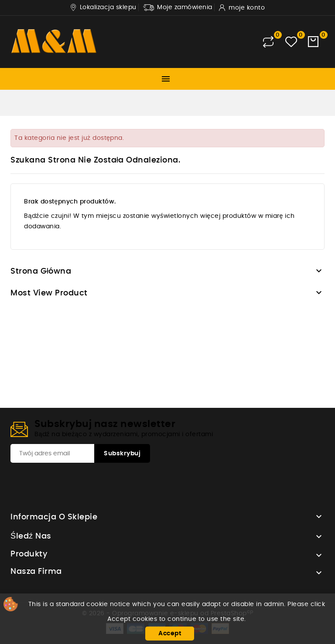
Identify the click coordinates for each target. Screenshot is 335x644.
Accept (170, 634)
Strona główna (41, 271)
